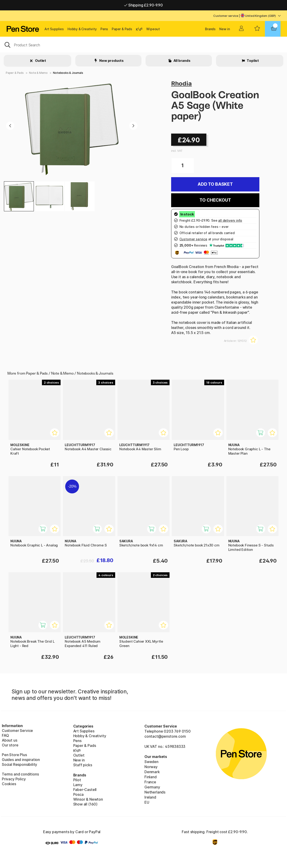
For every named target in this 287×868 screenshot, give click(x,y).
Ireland (150, 797)
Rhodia (182, 83)
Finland (151, 777)
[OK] (143, 45)
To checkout (215, 200)
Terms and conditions (20, 774)
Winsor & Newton (88, 799)
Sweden (151, 762)
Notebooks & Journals (68, 73)
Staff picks (83, 765)
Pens (104, 29)
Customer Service (17, 731)
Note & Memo (38, 73)
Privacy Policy (14, 779)
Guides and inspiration (21, 760)
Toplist (252, 61)
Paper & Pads (122, 29)
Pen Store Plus (14, 755)
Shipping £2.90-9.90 (143, 5)
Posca (78, 794)
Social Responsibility (19, 764)
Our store (10, 745)
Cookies (9, 784)
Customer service (226, 16)
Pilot (77, 780)
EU (147, 802)
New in (225, 29)
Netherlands (155, 792)
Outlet (40, 61)
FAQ (5, 735)
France (150, 782)
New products (111, 61)
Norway (151, 767)
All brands (182, 61)
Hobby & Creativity (82, 29)
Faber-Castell (85, 790)
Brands (210, 29)
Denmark (152, 772)
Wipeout (153, 29)
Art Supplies (54, 29)
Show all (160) (85, 804)
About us (10, 740)
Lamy (78, 785)
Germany (152, 787)
